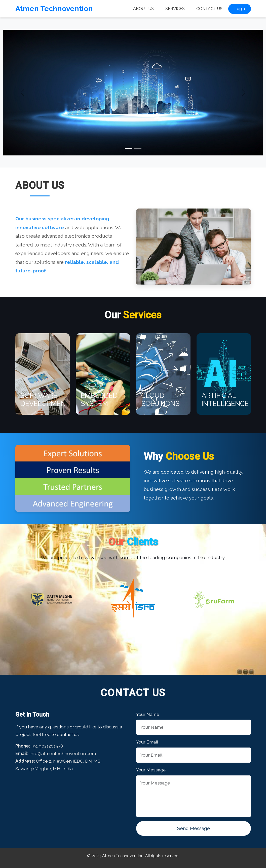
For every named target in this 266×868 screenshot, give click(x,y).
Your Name (148, 714)
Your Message (151, 770)
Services (175, 9)
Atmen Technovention (54, 9)
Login (240, 9)
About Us (143, 9)
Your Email (147, 742)
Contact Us (209, 9)
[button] (23, 93)
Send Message (194, 828)
